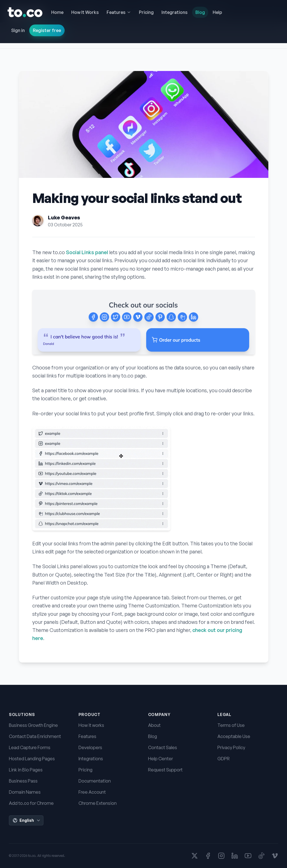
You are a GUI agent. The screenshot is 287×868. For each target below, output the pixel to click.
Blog (153, 736)
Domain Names (25, 792)
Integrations (91, 759)
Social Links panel (87, 252)
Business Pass (23, 781)
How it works (91, 725)
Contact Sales (163, 747)
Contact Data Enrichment (35, 736)
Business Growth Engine (33, 725)
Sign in (18, 30)
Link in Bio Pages (26, 770)
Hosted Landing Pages (32, 759)
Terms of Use (231, 725)
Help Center (160, 759)
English (27, 820)
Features (87, 736)
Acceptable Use (234, 736)
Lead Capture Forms (30, 747)
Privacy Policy (231, 747)
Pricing (85, 770)
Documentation (95, 781)
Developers (90, 747)
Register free (47, 30)
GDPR (224, 759)
